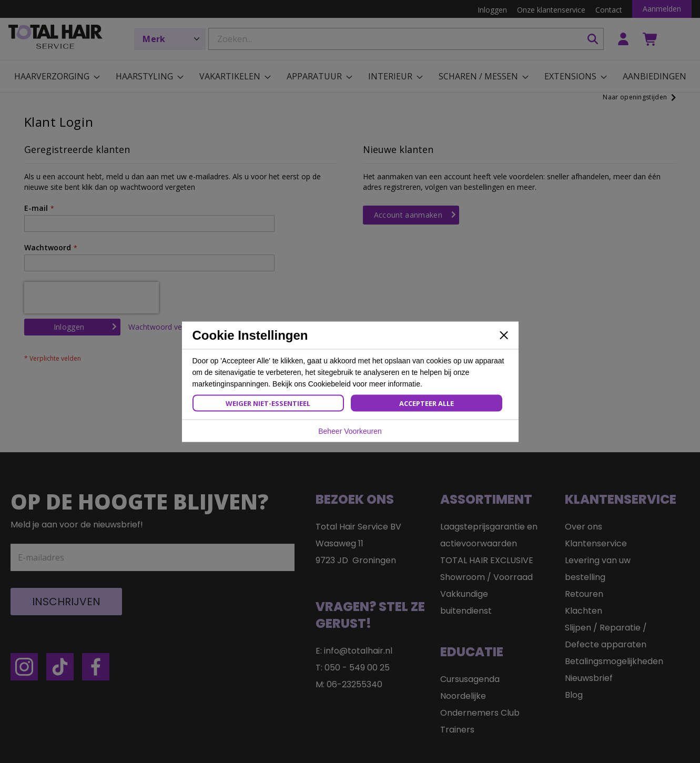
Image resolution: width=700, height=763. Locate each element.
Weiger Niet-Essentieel (268, 403)
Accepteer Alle (427, 403)
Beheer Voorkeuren (350, 431)
